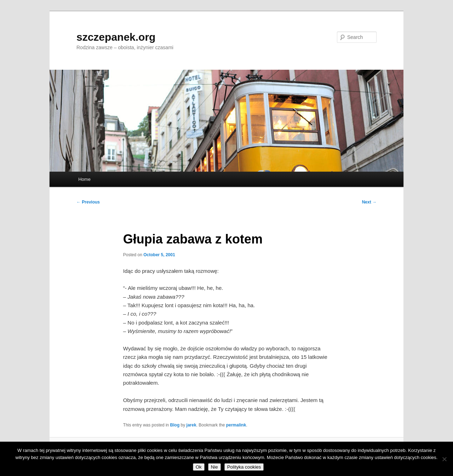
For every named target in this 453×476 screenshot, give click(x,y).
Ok (199, 467)
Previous (88, 202)
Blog (175, 425)
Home (84, 179)
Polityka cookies (244, 467)
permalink (236, 425)
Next (369, 202)
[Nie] (444, 459)
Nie (214, 467)
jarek (191, 425)
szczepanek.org (116, 37)
